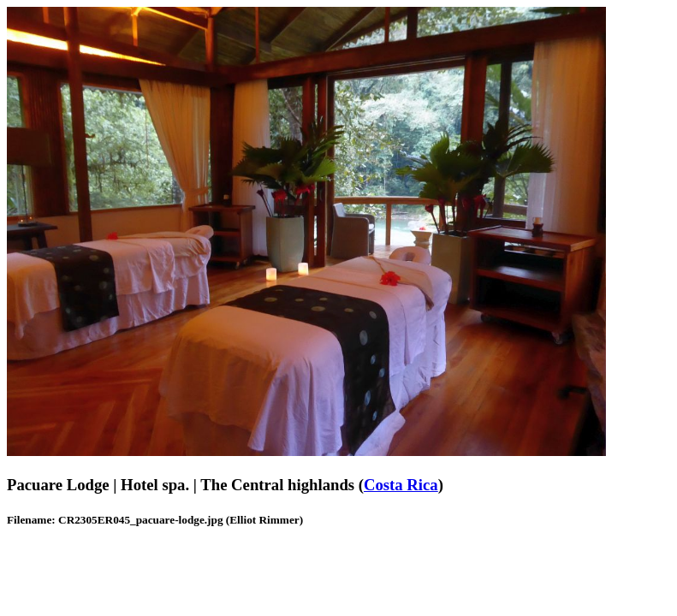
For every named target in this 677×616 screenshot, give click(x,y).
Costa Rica (401, 485)
